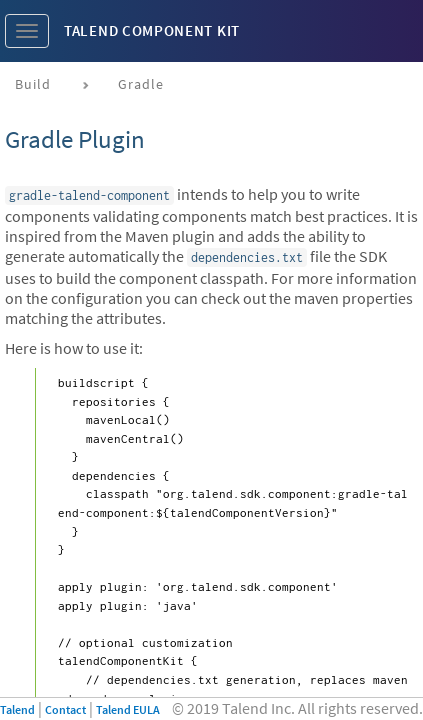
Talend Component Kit (152, 30)
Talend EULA (128, 709)
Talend (17, 709)
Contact (65, 709)
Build (33, 84)
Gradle (141, 84)
